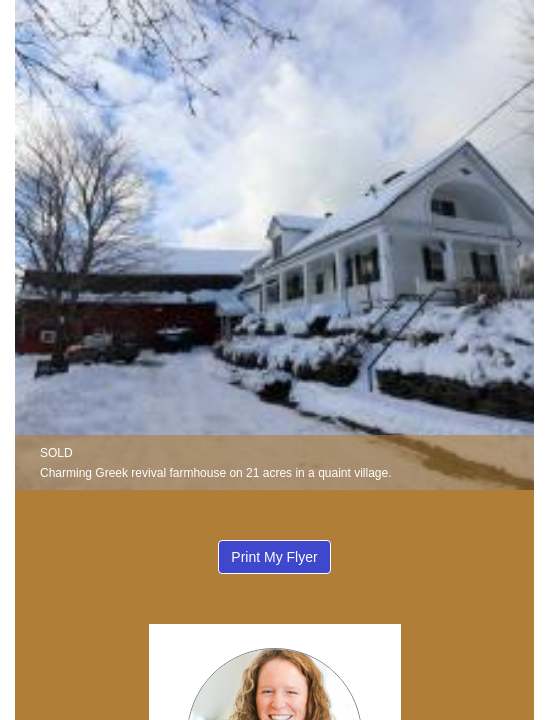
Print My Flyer (274, 557)
